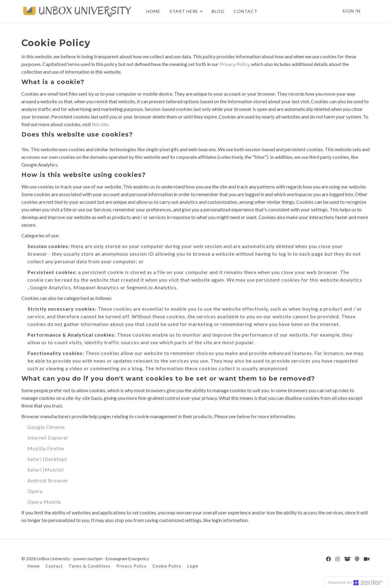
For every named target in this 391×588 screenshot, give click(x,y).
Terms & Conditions (90, 566)
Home (34, 566)
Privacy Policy (234, 64)
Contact (54, 566)
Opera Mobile (44, 502)
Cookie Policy (167, 566)
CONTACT (246, 11)
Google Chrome (46, 427)
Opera (35, 491)
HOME (153, 11)
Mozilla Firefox (46, 448)
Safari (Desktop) (47, 459)
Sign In (351, 11)
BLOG (218, 11)
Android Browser (48, 480)
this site (100, 124)
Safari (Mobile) (46, 470)
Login (193, 566)
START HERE (186, 11)
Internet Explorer (48, 438)
